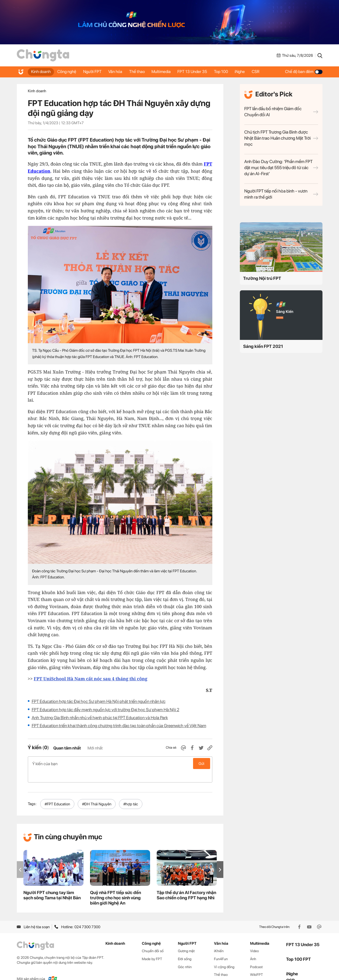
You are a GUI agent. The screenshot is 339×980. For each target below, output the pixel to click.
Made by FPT (152, 947)
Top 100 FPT (299, 948)
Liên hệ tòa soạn (33, 915)
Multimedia (169, 72)
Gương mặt (186, 939)
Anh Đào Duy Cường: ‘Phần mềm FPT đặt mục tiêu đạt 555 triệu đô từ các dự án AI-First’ (281, 168)
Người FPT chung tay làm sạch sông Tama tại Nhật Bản (52, 884)
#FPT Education (57, 792)
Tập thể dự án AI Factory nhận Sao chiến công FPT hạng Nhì (186, 884)
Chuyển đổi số (153, 939)
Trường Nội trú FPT (262, 278)
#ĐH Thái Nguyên (97, 792)
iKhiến (219, 939)
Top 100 (232, 72)
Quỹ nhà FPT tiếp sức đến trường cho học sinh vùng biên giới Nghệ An (116, 886)
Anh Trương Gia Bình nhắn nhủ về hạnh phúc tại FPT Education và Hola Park (100, 718)
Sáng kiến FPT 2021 (263, 346)
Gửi (201, 764)
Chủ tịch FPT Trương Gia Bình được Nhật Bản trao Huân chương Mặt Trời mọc (281, 138)
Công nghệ (69, 72)
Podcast (256, 955)
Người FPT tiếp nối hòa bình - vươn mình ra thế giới (281, 194)
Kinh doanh (41, 72)
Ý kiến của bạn (120, 764)
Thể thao (144, 72)
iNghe (253, 72)
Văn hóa (120, 72)
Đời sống (185, 947)
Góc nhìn (185, 955)
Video (254, 939)
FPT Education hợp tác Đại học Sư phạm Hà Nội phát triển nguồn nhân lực (99, 701)
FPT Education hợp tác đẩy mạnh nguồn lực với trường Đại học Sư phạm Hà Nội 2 (105, 710)
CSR (270, 72)
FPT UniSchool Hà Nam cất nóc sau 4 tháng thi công (91, 679)
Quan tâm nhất (67, 748)
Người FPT (96, 72)
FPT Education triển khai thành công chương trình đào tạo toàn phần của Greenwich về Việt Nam (119, 726)
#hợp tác (131, 792)
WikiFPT (257, 963)
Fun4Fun (221, 947)
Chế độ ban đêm (304, 72)
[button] (220, 858)
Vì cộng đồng (224, 955)
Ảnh (253, 947)
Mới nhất (95, 748)
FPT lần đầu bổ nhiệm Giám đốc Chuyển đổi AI (281, 112)
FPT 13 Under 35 (202, 72)
